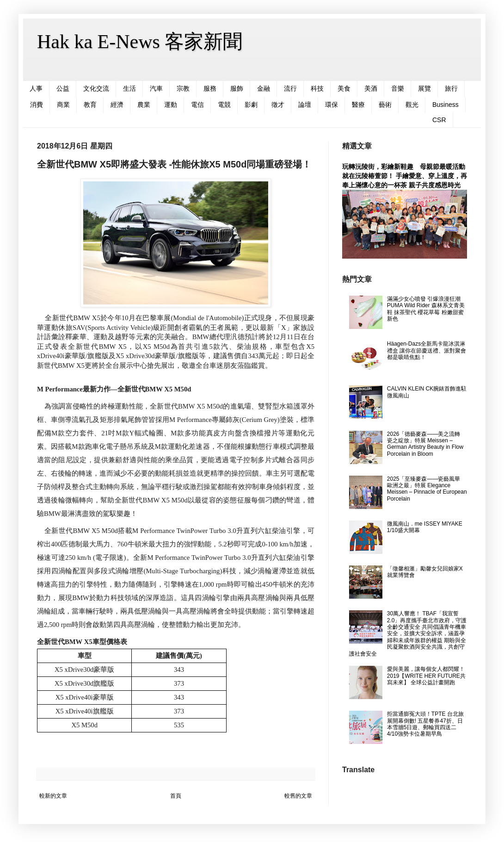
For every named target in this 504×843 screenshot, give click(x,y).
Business (446, 105)
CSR (439, 120)
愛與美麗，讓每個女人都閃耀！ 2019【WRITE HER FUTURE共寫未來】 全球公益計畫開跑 (426, 676)
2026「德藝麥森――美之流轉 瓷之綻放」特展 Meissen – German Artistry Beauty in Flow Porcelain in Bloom (425, 444)
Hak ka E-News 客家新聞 (140, 42)
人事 (36, 88)
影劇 (251, 105)
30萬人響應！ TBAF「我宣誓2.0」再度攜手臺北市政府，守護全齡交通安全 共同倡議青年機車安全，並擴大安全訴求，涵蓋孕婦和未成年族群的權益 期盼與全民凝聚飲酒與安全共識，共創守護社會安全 (408, 633)
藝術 (385, 105)
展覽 (424, 88)
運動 (171, 105)
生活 (129, 88)
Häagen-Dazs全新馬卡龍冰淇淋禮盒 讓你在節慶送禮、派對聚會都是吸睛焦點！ (427, 350)
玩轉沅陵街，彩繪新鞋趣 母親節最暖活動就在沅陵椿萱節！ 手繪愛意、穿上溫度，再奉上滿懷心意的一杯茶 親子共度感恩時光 (405, 176)
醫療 (358, 105)
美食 (344, 88)
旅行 (451, 88)
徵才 (278, 105)
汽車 (156, 88)
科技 (317, 88)
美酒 (371, 88)
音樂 (398, 88)
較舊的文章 (298, 796)
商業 (63, 105)
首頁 (176, 796)
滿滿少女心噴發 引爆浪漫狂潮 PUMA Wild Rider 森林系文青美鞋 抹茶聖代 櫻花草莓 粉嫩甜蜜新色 (426, 309)
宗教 (183, 88)
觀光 (412, 105)
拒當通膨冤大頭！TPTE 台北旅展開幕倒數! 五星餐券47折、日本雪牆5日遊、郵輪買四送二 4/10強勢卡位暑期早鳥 (425, 724)
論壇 (305, 105)
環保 (332, 105)
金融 (264, 88)
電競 (224, 105)
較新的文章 (53, 796)
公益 (63, 88)
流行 (290, 88)
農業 (144, 105)
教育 (90, 105)
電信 (197, 105)
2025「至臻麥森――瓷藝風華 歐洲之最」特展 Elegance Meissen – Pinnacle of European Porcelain (427, 489)
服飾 (237, 88)
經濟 (117, 105)
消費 (37, 105)
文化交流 (96, 88)
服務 (210, 88)
